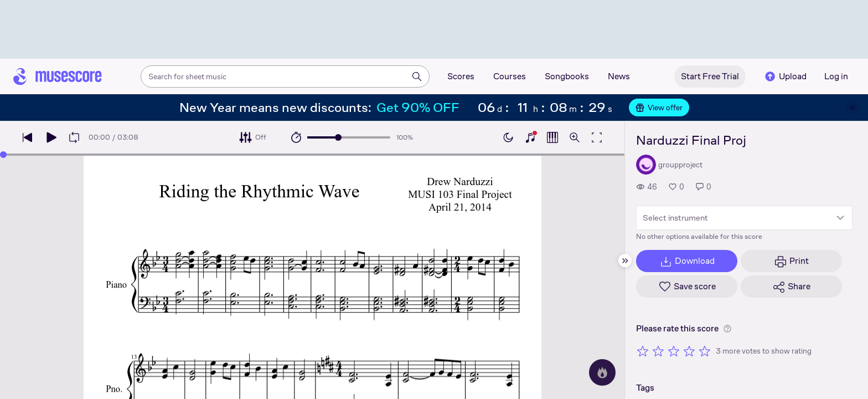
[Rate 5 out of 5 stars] (705, 351)
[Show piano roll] (552, 137)
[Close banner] (852, 108)
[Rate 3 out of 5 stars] (674, 351)
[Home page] (58, 76)
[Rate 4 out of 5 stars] (689, 351)
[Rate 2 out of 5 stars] (658, 351)
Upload (785, 76)
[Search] (417, 76)
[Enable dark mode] (508, 137)
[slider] (338, 137)
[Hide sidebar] (625, 260)
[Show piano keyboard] (530, 137)
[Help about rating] (727, 329)
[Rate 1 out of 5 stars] (643, 351)
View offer (659, 108)
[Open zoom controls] (575, 137)
